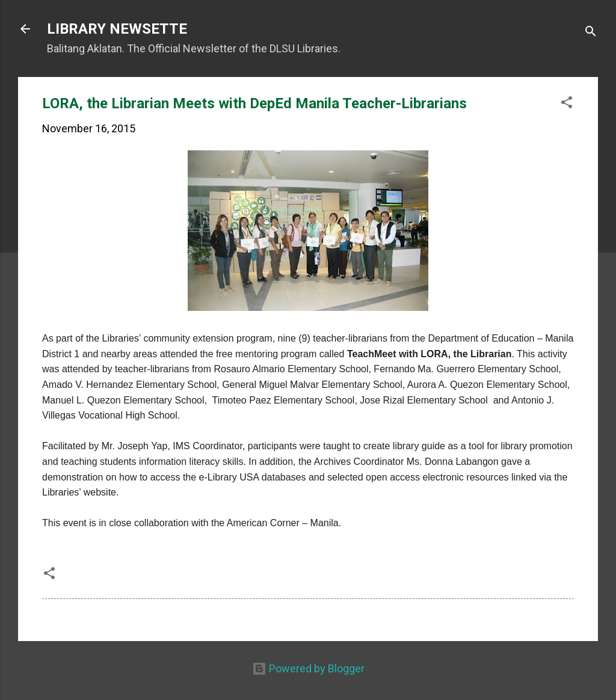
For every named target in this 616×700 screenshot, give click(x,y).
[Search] (591, 33)
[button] (567, 104)
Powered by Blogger (308, 668)
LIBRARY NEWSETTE (117, 29)
